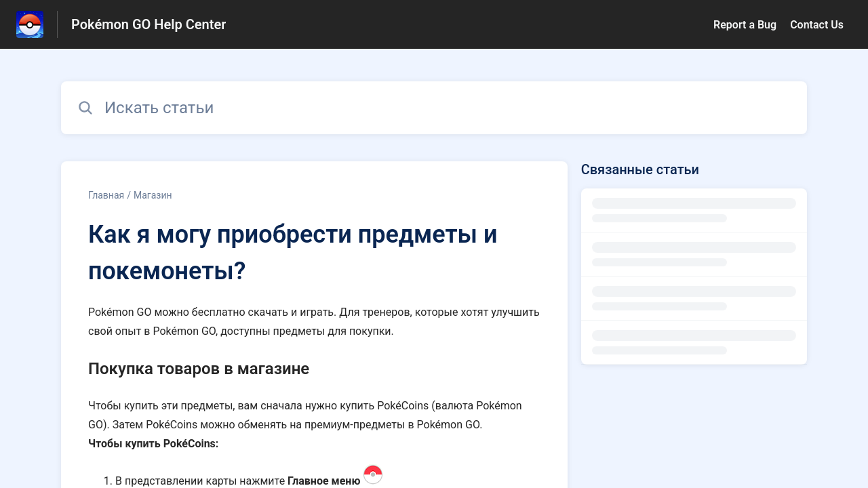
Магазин (153, 195)
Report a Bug (745, 25)
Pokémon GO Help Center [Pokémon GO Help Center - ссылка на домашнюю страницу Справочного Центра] (149, 24)
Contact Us (817, 25)
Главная (106, 195)
